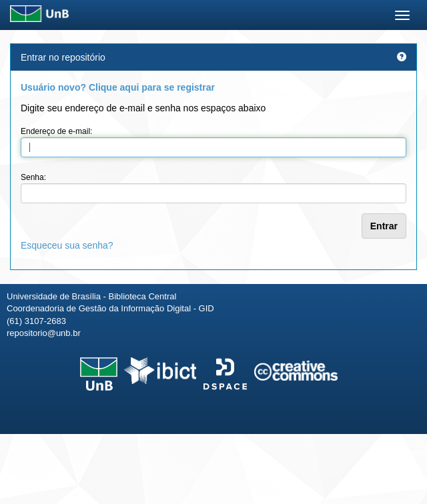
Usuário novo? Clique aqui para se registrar (118, 87)
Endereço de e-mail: (56, 131)
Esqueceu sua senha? (67, 245)
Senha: (33, 177)
